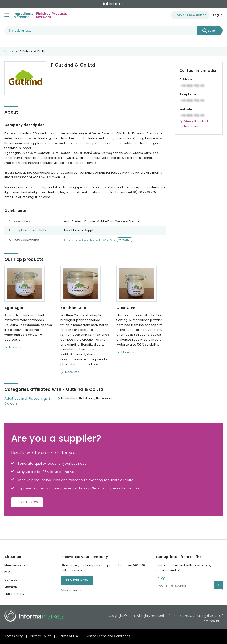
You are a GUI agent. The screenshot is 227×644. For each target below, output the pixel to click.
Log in (218, 15)
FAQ (7, 572)
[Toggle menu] (7, 15)
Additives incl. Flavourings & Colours (28, 401)
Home (9, 51)
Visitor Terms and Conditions (108, 636)
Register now (27, 502)
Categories (96, 78)
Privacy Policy (40, 636)
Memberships (15, 565)
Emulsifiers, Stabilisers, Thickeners (90, 240)
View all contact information (195, 124)
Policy (160, 578)
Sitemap (11, 587)
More (126, 240)
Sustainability (14, 594)
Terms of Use (69, 636)
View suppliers (72, 590)
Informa (113, 4)
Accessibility (13, 636)
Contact (10, 580)
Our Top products (64, 78)
